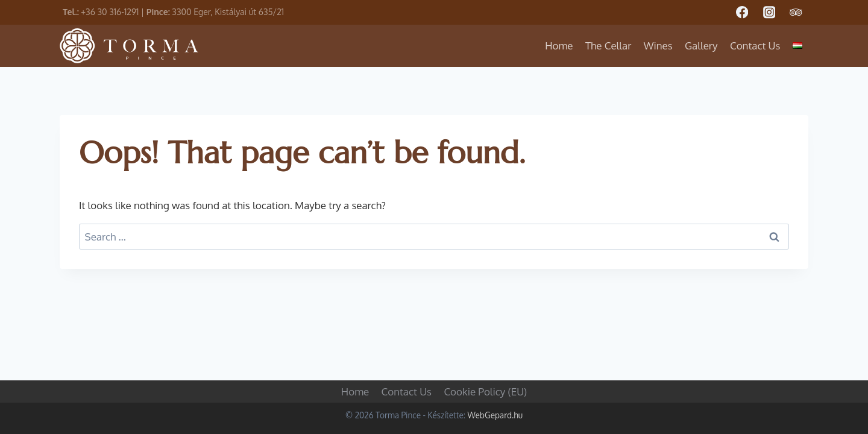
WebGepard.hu (495, 415)
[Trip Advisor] (796, 12)
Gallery (701, 46)
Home (559, 46)
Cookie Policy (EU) (485, 392)
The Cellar (608, 46)
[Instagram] (769, 12)
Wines (658, 46)
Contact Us (755, 46)
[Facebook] (742, 12)
